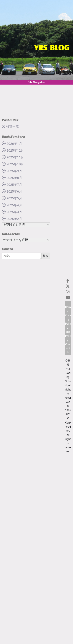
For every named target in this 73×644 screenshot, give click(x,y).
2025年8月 (14, 178)
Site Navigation (37, 82)
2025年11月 (15, 157)
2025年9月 (14, 171)
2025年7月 (14, 185)
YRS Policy (68, 336)
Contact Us (68, 348)
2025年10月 (15, 164)
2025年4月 (14, 205)
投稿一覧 (12, 126)
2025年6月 (14, 191)
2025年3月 (14, 212)
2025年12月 (15, 150)
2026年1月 (14, 144)
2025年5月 (14, 198)
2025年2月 (14, 219)
